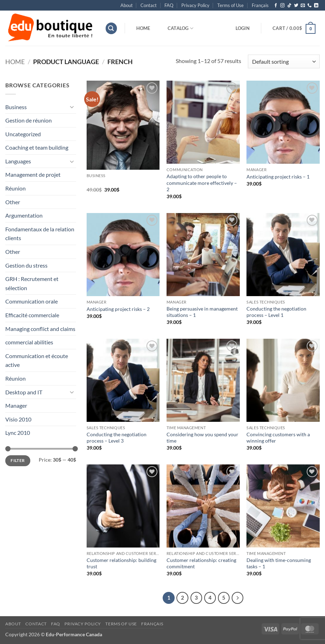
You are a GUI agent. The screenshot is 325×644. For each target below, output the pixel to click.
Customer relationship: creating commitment (201, 563)
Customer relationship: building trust (121, 563)
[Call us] (310, 6)
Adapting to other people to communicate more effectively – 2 (202, 183)
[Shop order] (284, 61)
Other (13, 202)
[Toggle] (72, 107)
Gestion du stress (26, 265)
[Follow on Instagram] (282, 6)
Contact (149, 5)
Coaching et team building (37, 147)
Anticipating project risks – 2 (118, 309)
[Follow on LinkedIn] (316, 6)
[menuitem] (260, 5)
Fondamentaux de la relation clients (40, 234)
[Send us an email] (303, 6)
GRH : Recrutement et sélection (32, 283)
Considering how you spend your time (202, 438)
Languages (18, 161)
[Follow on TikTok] (289, 6)
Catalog (180, 28)
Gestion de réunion (29, 120)
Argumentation (24, 215)
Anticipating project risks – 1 (278, 177)
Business (16, 107)
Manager (16, 405)
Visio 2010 (18, 419)
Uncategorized (23, 134)
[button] (111, 28)
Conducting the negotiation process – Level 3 (117, 438)
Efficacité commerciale (32, 315)
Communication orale (32, 301)
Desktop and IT (24, 392)
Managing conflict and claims (40, 329)
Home (143, 28)
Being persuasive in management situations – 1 (202, 312)
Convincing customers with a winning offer (278, 438)
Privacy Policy (195, 5)
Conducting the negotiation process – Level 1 (276, 312)
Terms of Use (230, 5)
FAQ (169, 5)
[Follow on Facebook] (276, 6)
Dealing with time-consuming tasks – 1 (279, 563)
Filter (18, 460)
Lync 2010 (18, 433)
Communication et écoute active (37, 360)
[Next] (238, 598)
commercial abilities (29, 342)
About (127, 5)
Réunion (15, 188)
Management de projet (33, 174)
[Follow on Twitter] (296, 6)
